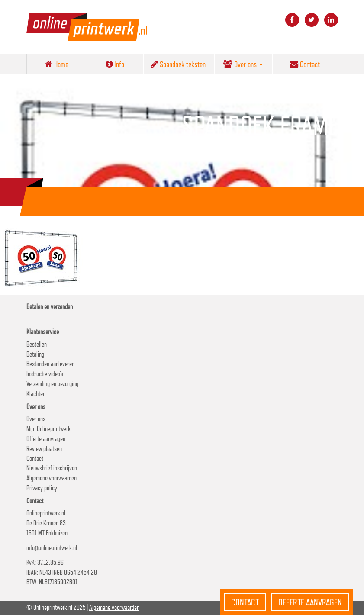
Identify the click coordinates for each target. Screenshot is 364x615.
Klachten (36, 394)
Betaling (35, 354)
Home (56, 64)
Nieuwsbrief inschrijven (52, 468)
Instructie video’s (45, 374)
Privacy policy (42, 488)
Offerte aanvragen (46, 439)
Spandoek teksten (178, 64)
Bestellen (37, 344)
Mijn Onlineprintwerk (48, 429)
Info (115, 64)
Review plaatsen (44, 449)
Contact (305, 64)
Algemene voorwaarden (52, 478)
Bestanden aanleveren (50, 364)
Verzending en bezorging (52, 384)
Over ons (243, 64)
